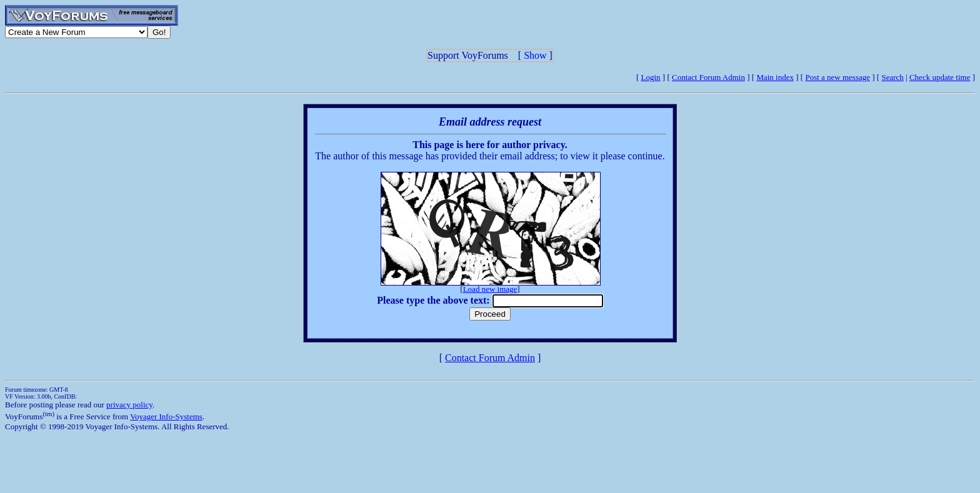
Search (892, 77)
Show (535, 55)
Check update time (940, 77)
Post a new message (837, 77)
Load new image (490, 289)
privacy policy (129, 405)
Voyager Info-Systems (166, 416)
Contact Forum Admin (708, 77)
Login (651, 77)
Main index (775, 77)
